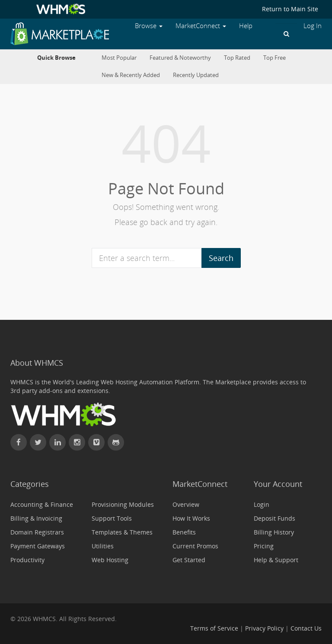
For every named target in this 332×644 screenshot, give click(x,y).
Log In (313, 26)
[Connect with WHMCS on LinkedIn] (57, 442)
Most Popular (119, 58)
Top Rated (237, 58)
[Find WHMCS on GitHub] (116, 442)
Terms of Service (214, 628)
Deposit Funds (275, 518)
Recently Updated (196, 75)
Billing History (274, 532)
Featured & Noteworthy (180, 58)
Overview (186, 504)
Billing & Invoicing (36, 518)
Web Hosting (110, 560)
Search (221, 258)
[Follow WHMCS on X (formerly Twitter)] (38, 442)
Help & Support (276, 560)
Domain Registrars (37, 532)
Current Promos (195, 546)
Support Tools (112, 518)
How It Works (191, 518)
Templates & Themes (122, 532)
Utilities (103, 546)
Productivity (27, 560)
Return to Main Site (290, 9)
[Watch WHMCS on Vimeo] (96, 442)
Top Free (275, 58)
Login (262, 504)
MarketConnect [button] (201, 26)
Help (246, 26)
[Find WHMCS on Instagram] (77, 442)
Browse (149, 26)
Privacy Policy (264, 628)
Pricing (264, 546)
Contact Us (306, 628)
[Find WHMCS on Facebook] (19, 442)
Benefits (184, 532)
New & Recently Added (131, 75)
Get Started (189, 560)
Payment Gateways (38, 546)
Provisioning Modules (123, 504)
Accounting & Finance (42, 504)
